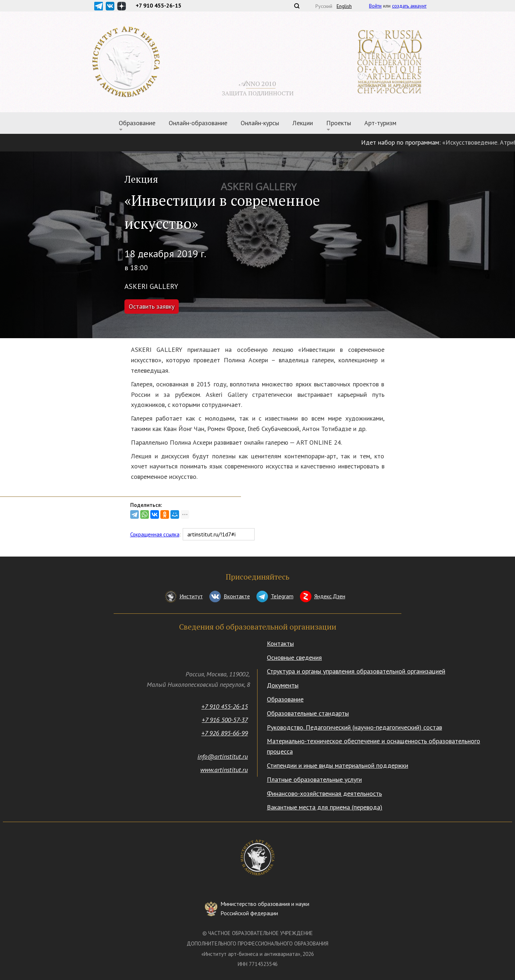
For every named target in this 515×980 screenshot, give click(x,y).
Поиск (297, 6)
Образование (137, 123)
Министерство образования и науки (265, 909)
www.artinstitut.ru (224, 770)
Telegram (282, 596)
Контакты (280, 643)
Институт (191, 596)
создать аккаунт (409, 6)
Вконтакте (237, 596)
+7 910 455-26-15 (225, 706)
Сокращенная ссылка (155, 534)
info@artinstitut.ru (223, 756)
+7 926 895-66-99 (225, 733)
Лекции (303, 123)
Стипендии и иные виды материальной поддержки (338, 765)
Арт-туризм (380, 123)
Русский (324, 6)
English (344, 6)
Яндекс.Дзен (330, 596)
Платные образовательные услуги (314, 779)
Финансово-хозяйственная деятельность (324, 793)
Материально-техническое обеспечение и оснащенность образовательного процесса (373, 746)
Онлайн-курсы (260, 123)
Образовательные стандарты (308, 713)
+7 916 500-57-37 (225, 720)
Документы (283, 685)
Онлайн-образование (198, 123)
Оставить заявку (152, 306)
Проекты (339, 123)
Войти (375, 6)
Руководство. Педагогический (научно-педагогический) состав (354, 727)
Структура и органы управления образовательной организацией (356, 671)
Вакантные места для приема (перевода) (325, 807)
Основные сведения (294, 657)
